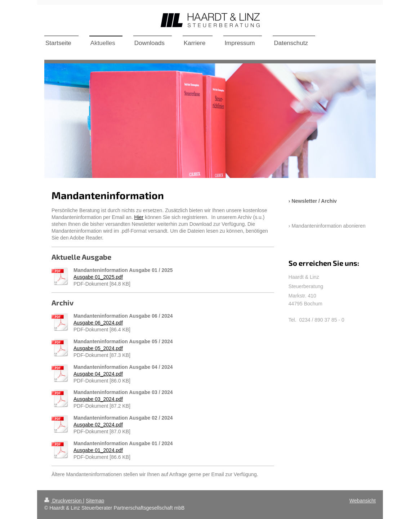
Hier (139, 217)
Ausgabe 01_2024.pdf (98, 450)
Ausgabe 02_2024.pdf (98, 425)
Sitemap (95, 501)
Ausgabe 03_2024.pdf (98, 399)
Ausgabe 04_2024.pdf (98, 374)
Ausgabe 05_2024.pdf (98, 348)
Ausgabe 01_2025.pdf (98, 277)
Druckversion (64, 501)
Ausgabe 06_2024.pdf (98, 323)
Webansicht (363, 501)
